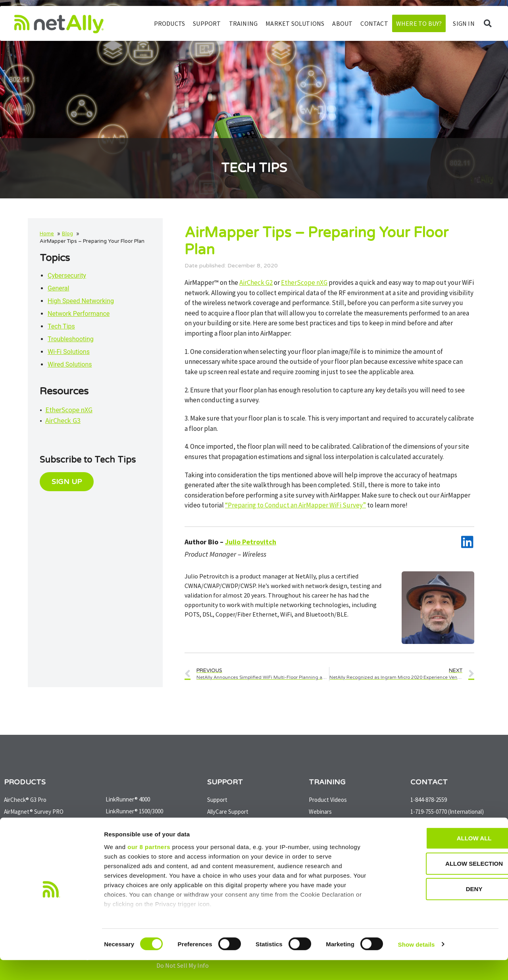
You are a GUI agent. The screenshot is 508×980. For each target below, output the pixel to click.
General (58, 288)
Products (170, 23)
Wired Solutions (70, 364)
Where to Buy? (419, 23)
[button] (488, 24)
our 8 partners (149, 867)
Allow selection (442, 884)
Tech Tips (61, 326)
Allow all (442, 858)
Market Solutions (295, 23)
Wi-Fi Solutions (69, 352)
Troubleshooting (71, 339)
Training (243, 23)
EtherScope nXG (69, 410)
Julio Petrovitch (251, 542)
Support (207, 23)
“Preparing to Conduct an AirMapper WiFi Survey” (295, 505)
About (342, 23)
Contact (374, 23)
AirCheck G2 (256, 282)
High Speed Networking (81, 301)
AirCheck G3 (63, 420)
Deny (442, 909)
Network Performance (79, 314)
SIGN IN (464, 23)
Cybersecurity (67, 276)
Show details (417, 964)
